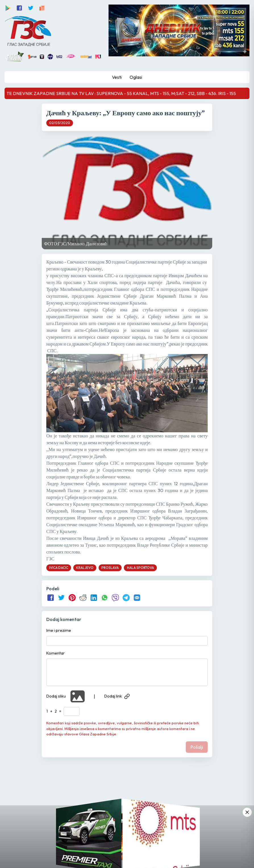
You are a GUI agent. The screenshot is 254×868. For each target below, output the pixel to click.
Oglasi (136, 77)
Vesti (117, 77)
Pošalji (197, 747)
